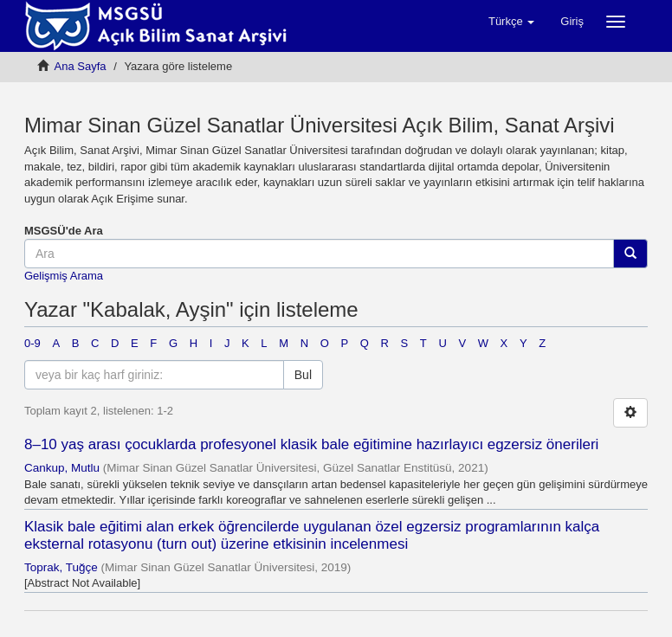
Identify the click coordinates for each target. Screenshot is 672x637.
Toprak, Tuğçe (61, 567)
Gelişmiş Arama (64, 276)
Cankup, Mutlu (62, 468)
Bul (303, 375)
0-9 (32, 343)
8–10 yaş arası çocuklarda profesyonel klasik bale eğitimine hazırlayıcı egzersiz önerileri (311, 444)
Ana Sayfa (81, 66)
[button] (511, 22)
